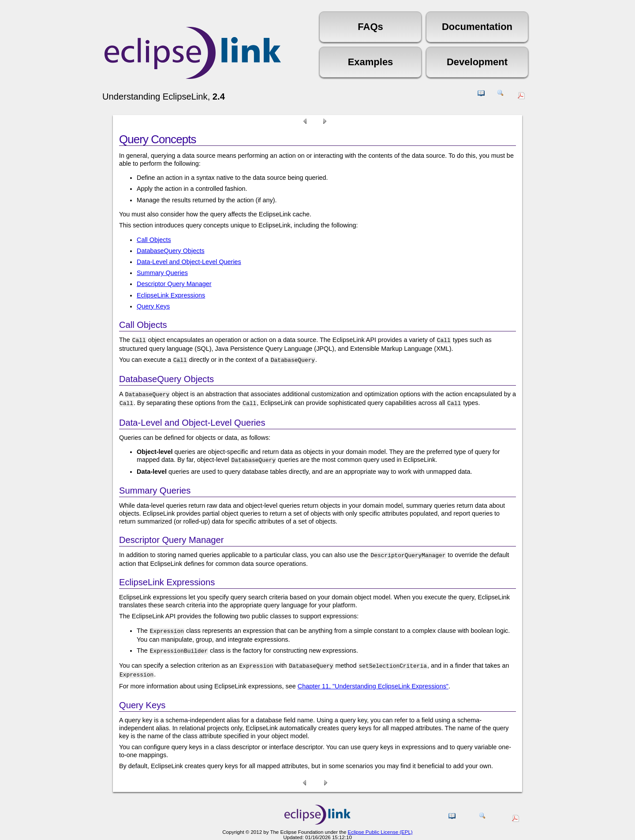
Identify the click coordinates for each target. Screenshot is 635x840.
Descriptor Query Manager (174, 284)
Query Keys (153, 306)
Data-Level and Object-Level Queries (189, 262)
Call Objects (154, 240)
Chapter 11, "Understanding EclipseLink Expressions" (373, 677)
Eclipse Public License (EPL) (380, 823)
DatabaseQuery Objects (171, 251)
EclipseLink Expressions (171, 295)
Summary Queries (162, 273)
